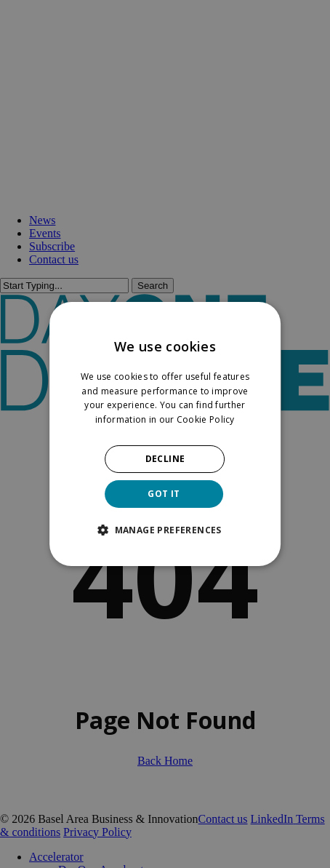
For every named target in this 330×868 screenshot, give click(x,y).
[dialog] (165, 434)
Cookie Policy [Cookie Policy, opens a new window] (206, 419)
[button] (165, 530)
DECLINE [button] (165, 459)
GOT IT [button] (164, 494)
